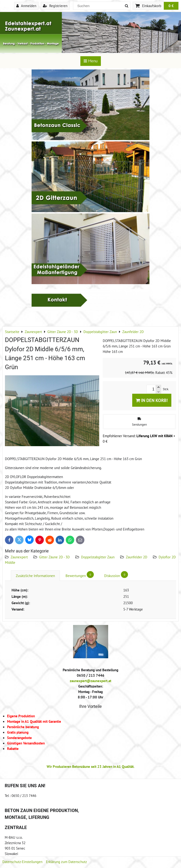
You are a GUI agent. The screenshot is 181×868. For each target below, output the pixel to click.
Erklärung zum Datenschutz (66, 862)
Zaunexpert (19, 557)
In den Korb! (152, 400)
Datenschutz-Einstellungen (22, 862)
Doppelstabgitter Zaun (98, 557)
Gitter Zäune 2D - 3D (54, 557)
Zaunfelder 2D (137, 557)
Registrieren (55, 6)
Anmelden (26, 6)
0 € (171, 6)
